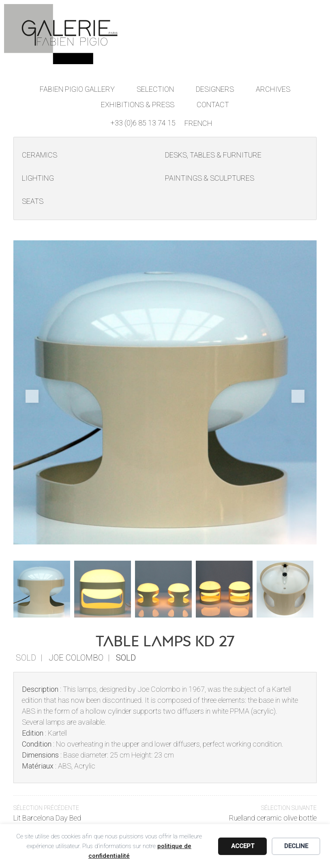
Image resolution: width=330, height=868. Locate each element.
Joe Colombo (76, 657)
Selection (155, 89)
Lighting (38, 178)
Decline (296, 846)
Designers (215, 89)
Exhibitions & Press (138, 104)
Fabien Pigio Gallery (77, 89)
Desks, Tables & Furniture (213, 155)
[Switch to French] (198, 123)
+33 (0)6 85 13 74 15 (143, 122)
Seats (33, 201)
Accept (243, 846)
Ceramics (40, 155)
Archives (273, 89)
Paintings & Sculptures (209, 178)
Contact (213, 104)
